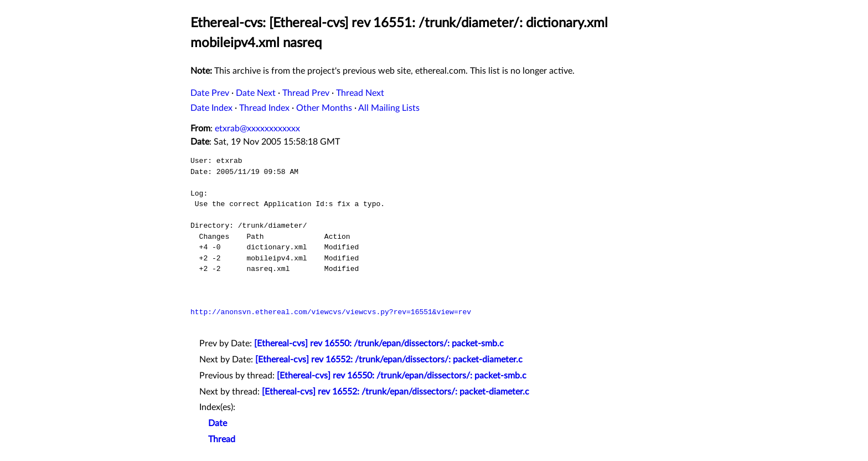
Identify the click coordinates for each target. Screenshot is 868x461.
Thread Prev (306, 93)
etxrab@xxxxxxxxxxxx (257, 129)
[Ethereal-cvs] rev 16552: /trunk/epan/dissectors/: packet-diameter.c (389, 360)
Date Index (211, 108)
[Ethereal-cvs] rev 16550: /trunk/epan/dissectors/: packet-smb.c (379, 344)
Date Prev (210, 93)
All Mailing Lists (389, 108)
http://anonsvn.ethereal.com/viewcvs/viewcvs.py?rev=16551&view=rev (331, 312)
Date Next (256, 93)
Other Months (324, 108)
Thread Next (360, 93)
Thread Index (264, 108)
